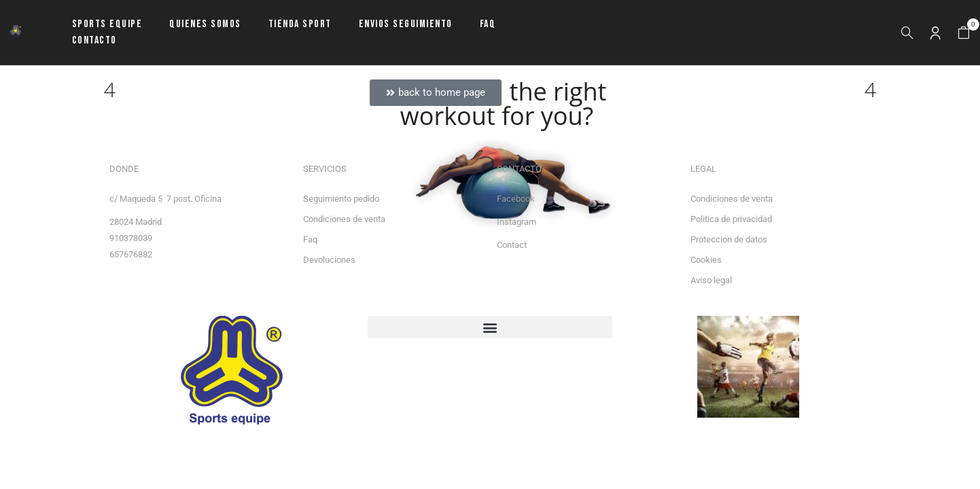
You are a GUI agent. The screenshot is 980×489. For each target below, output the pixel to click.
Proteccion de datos (729, 239)
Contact (512, 245)
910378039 (131, 238)
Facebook (516, 199)
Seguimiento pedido (341, 199)
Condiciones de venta (344, 219)
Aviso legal (711, 280)
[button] (964, 33)
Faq (310, 239)
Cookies (706, 260)
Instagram (517, 222)
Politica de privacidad (731, 219)
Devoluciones (329, 260)
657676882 (131, 254)
